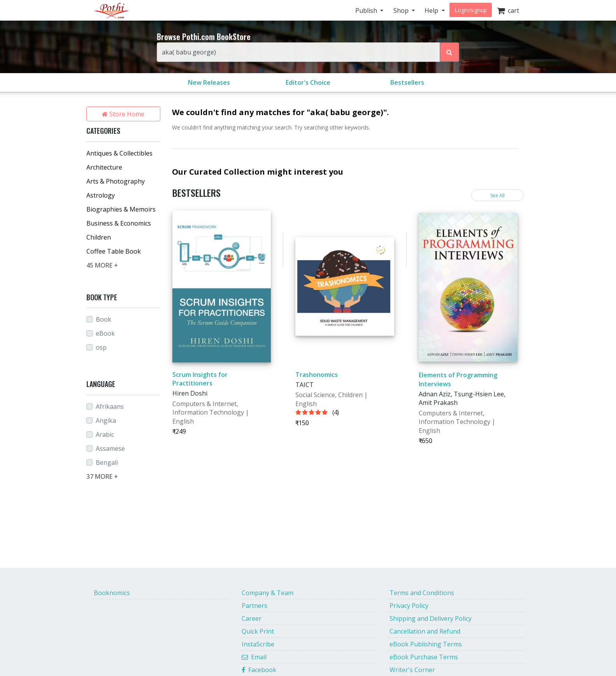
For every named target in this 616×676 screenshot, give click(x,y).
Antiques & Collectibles (119, 153)
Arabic (105, 434)
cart (508, 11)
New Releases (209, 82)
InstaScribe (258, 644)
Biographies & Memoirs (121, 209)
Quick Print (258, 631)
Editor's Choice (308, 82)
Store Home (123, 114)
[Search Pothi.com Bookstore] (449, 52)
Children (99, 237)
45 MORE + (102, 265)
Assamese (110, 448)
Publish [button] (367, 11)
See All (498, 195)
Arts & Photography (116, 181)
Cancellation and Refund (425, 631)
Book (104, 319)
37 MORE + (102, 476)
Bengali (107, 462)
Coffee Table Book (114, 251)
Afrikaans (110, 406)
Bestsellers (407, 82)
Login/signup (471, 10)
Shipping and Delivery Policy (431, 618)
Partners (254, 606)
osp (101, 347)
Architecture (104, 167)
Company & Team (268, 593)
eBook (105, 333)
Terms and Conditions (422, 593)
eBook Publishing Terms (426, 644)
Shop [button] (402, 11)
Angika (106, 420)
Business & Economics (119, 223)
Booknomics (112, 593)
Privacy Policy (409, 606)
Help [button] (432, 11)
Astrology (101, 195)
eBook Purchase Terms (424, 657)
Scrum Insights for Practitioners (200, 379)
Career (252, 618)
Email (254, 657)
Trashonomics (317, 375)
